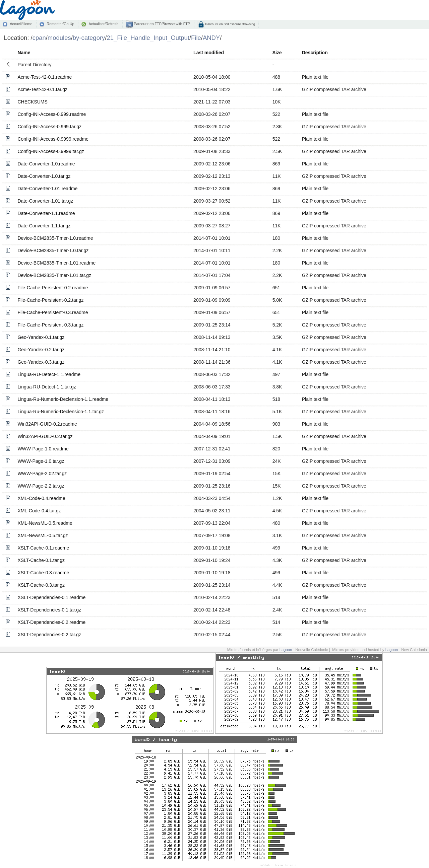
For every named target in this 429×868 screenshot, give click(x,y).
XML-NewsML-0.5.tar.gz (43, 535)
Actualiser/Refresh (103, 24)
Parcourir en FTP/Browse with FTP (161, 24)
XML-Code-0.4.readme (41, 498)
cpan (39, 38)
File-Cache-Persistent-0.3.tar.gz (50, 325)
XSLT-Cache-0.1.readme (43, 548)
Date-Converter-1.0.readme (46, 164)
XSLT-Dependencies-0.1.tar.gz (49, 610)
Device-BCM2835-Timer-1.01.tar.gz (54, 275)
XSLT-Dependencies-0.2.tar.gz (49, 635)
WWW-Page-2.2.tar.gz (41, 486)
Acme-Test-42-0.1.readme (45, 77)
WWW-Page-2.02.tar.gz (42, 474)
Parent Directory (34, 65)
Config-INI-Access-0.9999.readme (53, 139)
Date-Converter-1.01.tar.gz (45, 201)
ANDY (211, 38)
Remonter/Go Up (60, 24)
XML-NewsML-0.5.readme (45, 523)
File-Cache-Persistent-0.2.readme (53, 288)
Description (315, 53)
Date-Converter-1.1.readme (46, 213)
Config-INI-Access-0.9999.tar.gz (51, 151)
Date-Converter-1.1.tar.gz (44, 226)
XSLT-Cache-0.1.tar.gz (41, 560)
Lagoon (286, 650)
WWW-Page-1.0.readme (43, 449)
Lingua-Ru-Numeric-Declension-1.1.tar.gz (61, 412)
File (196, 38)
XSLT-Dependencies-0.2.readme (51, 622)
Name (24, 53)
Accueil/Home (21, 24)
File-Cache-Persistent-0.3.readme (53, 312)
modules (59, 38)
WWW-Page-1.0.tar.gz (41, 461)
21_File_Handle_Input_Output (148, 38)
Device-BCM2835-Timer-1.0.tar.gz (53, 250)
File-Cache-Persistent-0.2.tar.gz (50, 300)
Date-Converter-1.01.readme (47, 189)
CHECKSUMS (32, 102)
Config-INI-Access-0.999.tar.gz (49, 127)
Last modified (209, 53)
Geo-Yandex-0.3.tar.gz (41, 362)
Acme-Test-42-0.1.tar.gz (42, 89)
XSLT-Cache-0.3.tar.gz (41, 585)
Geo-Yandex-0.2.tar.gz (41, 350)
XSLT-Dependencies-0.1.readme (51, 597)
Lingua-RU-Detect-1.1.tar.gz (47, 387)
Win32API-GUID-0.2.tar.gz (45, 436)
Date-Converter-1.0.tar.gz (44, 176)
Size (277, 53)
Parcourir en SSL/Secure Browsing (230, 24)
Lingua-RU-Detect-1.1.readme (49, 374)
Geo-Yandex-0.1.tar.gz (41, 337)
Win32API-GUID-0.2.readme (47, 424)
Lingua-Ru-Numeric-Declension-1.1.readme (63, 399)
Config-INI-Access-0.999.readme (52, 114)
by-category (89, 38)
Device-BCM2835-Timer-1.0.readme (55, 238)
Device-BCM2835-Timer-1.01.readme (56, 263)
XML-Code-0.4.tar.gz (39, 511)
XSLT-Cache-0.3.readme (43, 573)
